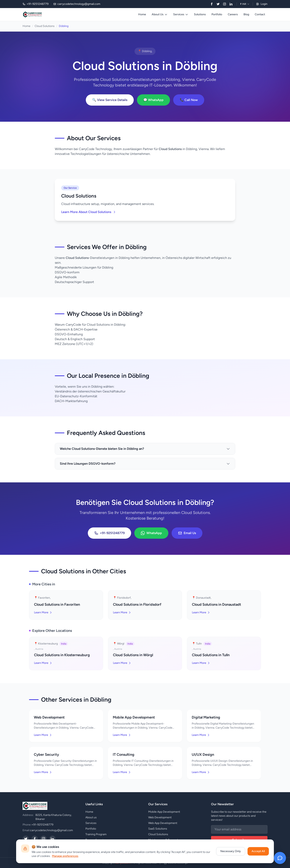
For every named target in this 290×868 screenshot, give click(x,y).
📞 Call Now (189, 100)
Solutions (200, 14)
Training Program (96, 834)
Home (142, 14)
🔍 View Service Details (110, 100)
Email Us (187, 533)
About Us (160, 14)
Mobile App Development (164, 812)
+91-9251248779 (109, 533)
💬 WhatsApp (154, 100)
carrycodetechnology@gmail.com (51, 830)
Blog (246, 14)
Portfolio (217, 14)
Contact (260, 14)
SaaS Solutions (158, 829)
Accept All (258, 851)
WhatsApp (151, 533)
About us (91, 817)
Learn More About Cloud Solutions (89, 212)
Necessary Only (231, 851)
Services (181, 14)
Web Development (160, 817)
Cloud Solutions (45, 26)
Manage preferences (65, 856)
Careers (233, 14)
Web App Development (163, 823)
